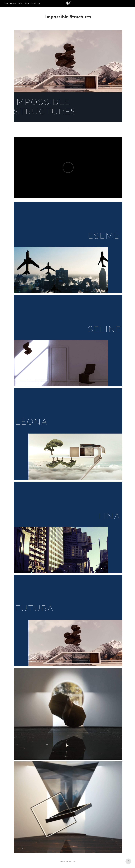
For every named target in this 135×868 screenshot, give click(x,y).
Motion (20, 3)
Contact (33, 3)
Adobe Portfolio (72, 861)
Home (6, 3)
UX (39, 3)
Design (27, 3)
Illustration (13, 3)
